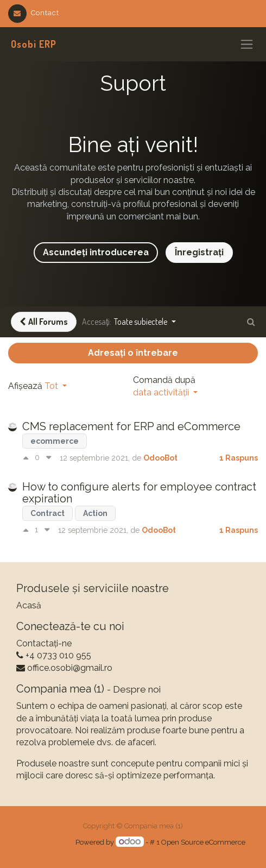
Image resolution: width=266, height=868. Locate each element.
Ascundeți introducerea (96, 252)
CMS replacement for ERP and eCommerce (131, 426)
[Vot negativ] (49, 458)
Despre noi (137, 689)
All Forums (44, 322)
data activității (162, 392)
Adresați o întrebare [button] (133, 353)
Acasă (29, 605)
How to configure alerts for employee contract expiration (139, 493)
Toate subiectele (141, 322)
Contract (47, 513)
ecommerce (55, 441)
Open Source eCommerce (203, 842)
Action (95, 513)
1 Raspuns (239, 458)
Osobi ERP (34, 44)
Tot (52, 386)
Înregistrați (199, 252)
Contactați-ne (44, 643)
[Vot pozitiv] (28, 458)
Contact (34, 13)
